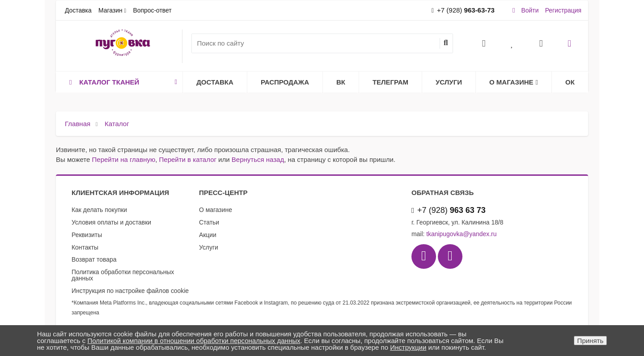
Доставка (78, 10)
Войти (530, 10)
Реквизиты (87, 235)
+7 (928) (463, 10)
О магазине (514, 82)
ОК (570, 82)
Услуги (449, 82)
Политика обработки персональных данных (123, 275)
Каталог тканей (122, 82)
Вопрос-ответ (152, 10)
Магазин (110, 10)
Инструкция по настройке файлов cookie (130, 291)
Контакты (85, 247)
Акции (208, 235)
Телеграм (390, 82)
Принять (591, 341)
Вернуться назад (258, 159)
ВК (341, 82)
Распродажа (285, 82)
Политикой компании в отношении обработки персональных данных (194, 341)
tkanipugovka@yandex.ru (461, 234)
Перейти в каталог (188, 159)
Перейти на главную (124, 159)
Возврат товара (94, 259)
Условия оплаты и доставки (111, 222)
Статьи (209, 222)
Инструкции (408, 347)
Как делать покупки (99, 210)
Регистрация (563, 10)
